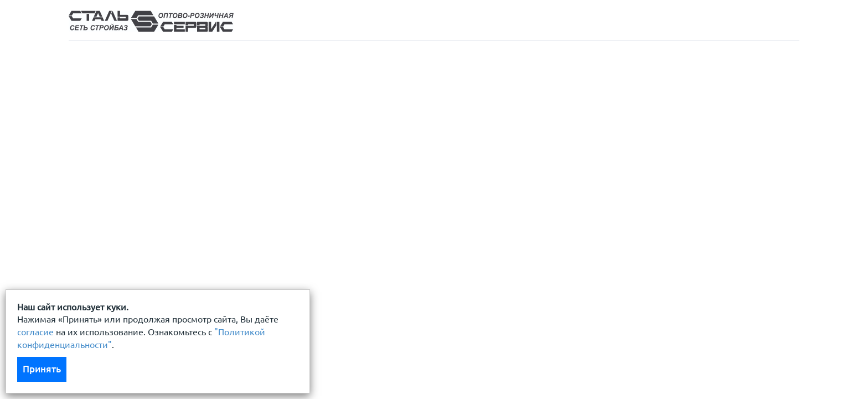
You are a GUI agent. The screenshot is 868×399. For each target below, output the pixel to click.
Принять (42, 369)
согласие (35, 332)
